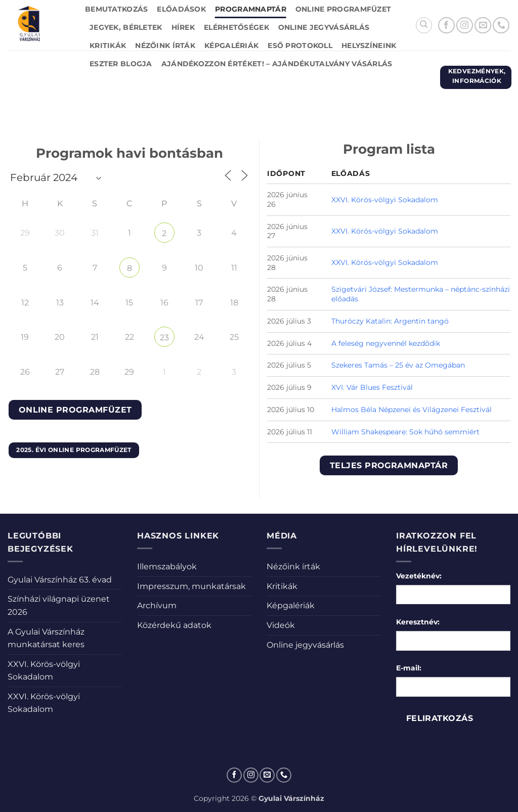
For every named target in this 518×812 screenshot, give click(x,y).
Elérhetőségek (236, 27)
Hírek (183, 27)
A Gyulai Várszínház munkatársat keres (46, 638)
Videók (281, 625)
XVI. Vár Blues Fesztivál (372, 387)
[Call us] (501, 26)
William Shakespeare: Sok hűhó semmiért (405, 432)
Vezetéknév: (419, 576)
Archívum (157, 605)
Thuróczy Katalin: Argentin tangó (390, 321)
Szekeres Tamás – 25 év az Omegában (398, 365)
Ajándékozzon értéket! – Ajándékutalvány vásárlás (277, 64)
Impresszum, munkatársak (191, 586)
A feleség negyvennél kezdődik (386, 343)
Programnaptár (251, 9)
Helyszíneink (369, 46)
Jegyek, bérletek (126, 27)
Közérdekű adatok (174, 625)
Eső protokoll (300, 46)
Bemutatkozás (116, 9)
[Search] (424, 25)
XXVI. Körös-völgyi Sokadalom (385, 200)
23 (164, 337)
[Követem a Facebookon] (446, 26)
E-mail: (409, 668)
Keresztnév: (418, 622)
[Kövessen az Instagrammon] (465, 26)
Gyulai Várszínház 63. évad (60, 580)
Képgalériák (231, 46)
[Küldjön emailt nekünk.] (483, 26)
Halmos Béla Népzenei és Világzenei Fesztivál (412, 410)
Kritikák (108, 46)
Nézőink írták (165, 46)
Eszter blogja (121, 64)
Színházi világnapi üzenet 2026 (59, 605)
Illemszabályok (167, 567)
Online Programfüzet (343, 9)
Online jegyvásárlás (324, 27)
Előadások (181, 9)
